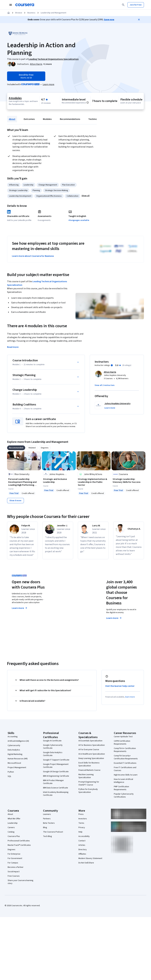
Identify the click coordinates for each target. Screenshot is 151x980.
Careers (11, 827)
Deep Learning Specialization (91, 758)
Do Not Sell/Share (86, 863)
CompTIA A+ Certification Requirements (125, 750)
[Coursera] (25, 5)
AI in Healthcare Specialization (92, 754)
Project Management (17, 767)
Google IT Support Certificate (56, 760)
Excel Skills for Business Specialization (89, 764)
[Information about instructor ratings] (112, 365)
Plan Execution (68, 185)
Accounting (13, 737)
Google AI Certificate (52, 741)
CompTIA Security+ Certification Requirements (126, 757)
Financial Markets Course (89, 770)
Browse (19, 13)
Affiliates (82, 854)
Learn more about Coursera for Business (33, 256)
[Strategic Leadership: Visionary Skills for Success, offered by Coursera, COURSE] (128, 481)
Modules (47, 119)
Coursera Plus (14, 836)
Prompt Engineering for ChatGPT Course (89, 783)
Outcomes (29, 119)
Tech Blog (47, 836)
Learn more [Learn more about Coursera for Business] (114, 618)
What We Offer (14, 819)
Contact (82, 841)
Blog (45, 827)
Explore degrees (69, 607)
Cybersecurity (14, 745)
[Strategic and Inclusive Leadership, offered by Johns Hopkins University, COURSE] (59, 481)
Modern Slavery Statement (90, 858)
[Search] (123, 5)
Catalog (11, 832)
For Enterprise (14, 854)
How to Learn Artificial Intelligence (123, 781)
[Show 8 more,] (15, 501)
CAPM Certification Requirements (122, 742)
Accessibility (84, 836)
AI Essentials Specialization (90, 741)
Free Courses (14, 876)
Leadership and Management (53, 13)
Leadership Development (20, 196)
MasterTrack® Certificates (19, 845)
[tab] (16, 448)
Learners (47, 814)
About (12, 119)
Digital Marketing (15, 754)
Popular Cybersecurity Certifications (124, 795)
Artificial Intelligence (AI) (18, 741)
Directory (83, 850)
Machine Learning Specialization (86, 776)
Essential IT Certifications (125, 763)
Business (31, 13)
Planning (36, 190)
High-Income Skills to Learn (126, 775)
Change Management (48, 185)
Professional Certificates (19, 841)
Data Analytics (14, 750)
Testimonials (95, 119)
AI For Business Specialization (92, 745)
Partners (47, 819)
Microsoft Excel (14, 763)
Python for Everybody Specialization (88, 791)
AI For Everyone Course (89, 750)
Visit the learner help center (120, 686)
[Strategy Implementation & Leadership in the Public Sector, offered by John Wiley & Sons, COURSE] (94, 482)
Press (81, 814)
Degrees (12, 850)
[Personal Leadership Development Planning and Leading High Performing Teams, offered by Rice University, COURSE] (24, 482)
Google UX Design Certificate (56, 772)
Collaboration (73, 196)
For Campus (13, 863)
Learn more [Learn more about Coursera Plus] (20, 608)
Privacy (82, 827)
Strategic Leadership (18, 190)
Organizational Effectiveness (49, 196)
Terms (81, 823)
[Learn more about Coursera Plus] (48, 84)
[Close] (139, 20)
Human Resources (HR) (18, 759)
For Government (15, 858)
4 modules (15, 98)
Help (80, 832)
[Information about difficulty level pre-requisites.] (88, 102)
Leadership (29, 185)
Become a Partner (16, 867)
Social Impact (14, 872)
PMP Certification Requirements (121, 788)
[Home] (9, 13)
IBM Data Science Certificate (56, 788)
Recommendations (70, 119)
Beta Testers (49, 823)
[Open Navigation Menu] (11, 5)
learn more (130, 697)
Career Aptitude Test (123, 737)
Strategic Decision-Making (56, 190)
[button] (47, 64)
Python (11, 772)
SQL (9, 776)
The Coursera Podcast (53, 832)
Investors (83, 819)
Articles (82, 845)
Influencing (14, 185)
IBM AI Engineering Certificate (56, 776)
